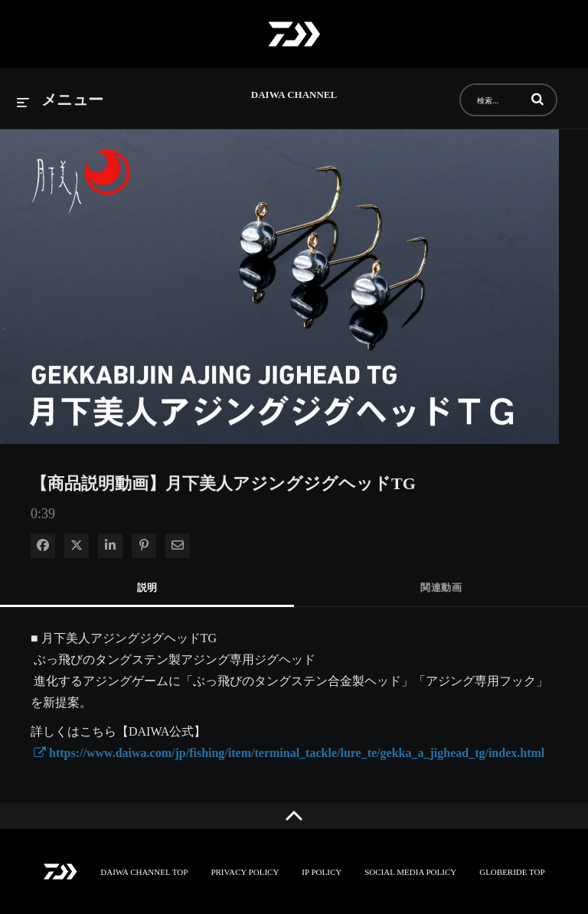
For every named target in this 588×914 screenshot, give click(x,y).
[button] (537, 99)
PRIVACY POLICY (245, 872)
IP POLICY (322, 872)
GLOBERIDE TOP (512, 872)
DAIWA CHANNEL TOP (144, 872)
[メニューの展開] (60, 101)
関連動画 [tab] (441, 588)
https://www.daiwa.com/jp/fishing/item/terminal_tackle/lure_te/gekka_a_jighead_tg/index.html (289, 753)
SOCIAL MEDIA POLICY (410, 872)
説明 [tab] (147, 588)
